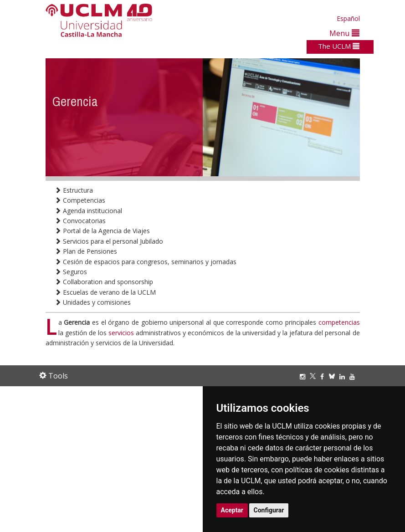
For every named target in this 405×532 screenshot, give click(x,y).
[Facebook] (324, 376)
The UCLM (339, 46)
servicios (121, 333)
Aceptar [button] (232, 510)
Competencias (80, 200)
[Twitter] (315, 376)
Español (348, 18)
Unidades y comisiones (93, 302)
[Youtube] (354, 376)
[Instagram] (305, 376)
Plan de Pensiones (86, 251)
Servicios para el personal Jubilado (109, 241)
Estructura (74, 190)
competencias (339, 322)
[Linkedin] (342, 376)
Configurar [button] (269, 510)
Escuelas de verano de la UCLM (105, 292)
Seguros (71, 272)
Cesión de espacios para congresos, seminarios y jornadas (146, 262)
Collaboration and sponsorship (104, 282)
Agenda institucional (88, 211)
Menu (344, 33)
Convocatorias (80, 221)
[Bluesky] (334, 376)
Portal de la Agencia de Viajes (102, 231)
